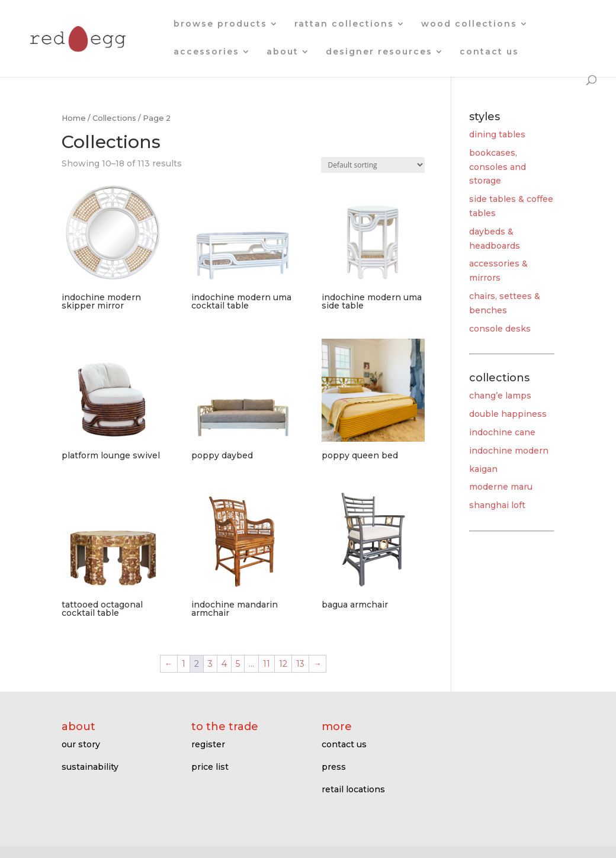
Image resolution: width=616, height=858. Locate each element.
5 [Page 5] (238, 664)
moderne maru (501, 487)
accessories (206, 52)
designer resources (379, 52)
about (283, 52)
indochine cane (502, 432)
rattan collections (344, 24)
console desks (500, 329)
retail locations (353, 789)
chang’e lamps (500, 396)
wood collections (469, 24)
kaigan (483, 469)
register (208, 744)
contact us (489, 52)
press (334, 767)
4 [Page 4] (224, 664)
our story (81, 744)
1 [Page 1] (184, 664)
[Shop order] (373, 165)
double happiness (508, 414)
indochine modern (509, 451)
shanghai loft (497, 505)
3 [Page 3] (210, 664)
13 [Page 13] (300, 664)
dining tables (497, 134)
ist (223, 767)
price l (205, 767)
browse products (220, 24)
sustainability (90, 767)
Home (74, 118)
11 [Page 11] (267, 664)
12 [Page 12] (283, 664)
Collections (114, 118)
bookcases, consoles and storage (498, 167)
